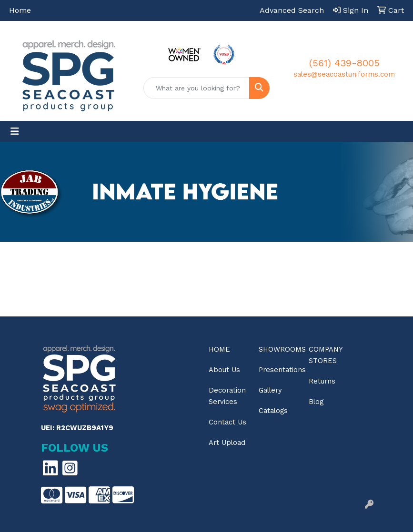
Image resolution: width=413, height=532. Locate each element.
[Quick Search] (196, 88)
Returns (322, 381)
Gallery (270, 390)
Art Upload (227, 443)
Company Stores (326, 355)
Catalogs (273, 411)
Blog (316, 402)
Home (20, 10)
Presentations (278, 370)
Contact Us (227, 422)
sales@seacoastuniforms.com (344, 74)
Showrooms (278, 349)
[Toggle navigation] (15, 131)
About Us (224, 370)
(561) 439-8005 (344, 63)
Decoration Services (227, 396)
